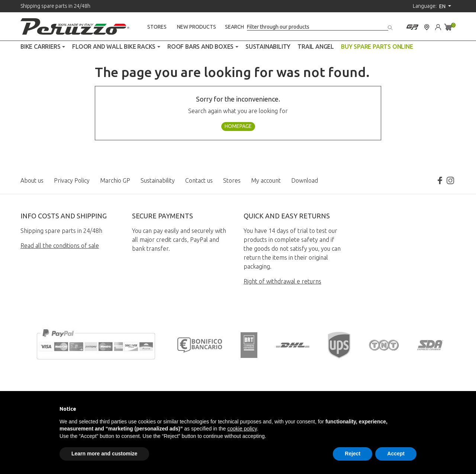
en (443, 6)
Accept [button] (396, 454)
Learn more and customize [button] (104, 454)
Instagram (450, 180)
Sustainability (158, 180)
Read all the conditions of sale (60, 246)
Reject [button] (353, 454)
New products (197, 27)
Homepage (238, 126)
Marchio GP (115, 180)
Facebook (440, 180)
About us (32, 180)
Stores (157, 27)
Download (305, 180)
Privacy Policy (72, 180)
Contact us (199, 180)
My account (266, 180)
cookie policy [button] (242, 429)
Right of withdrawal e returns (282, 281)
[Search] (318, 27)
